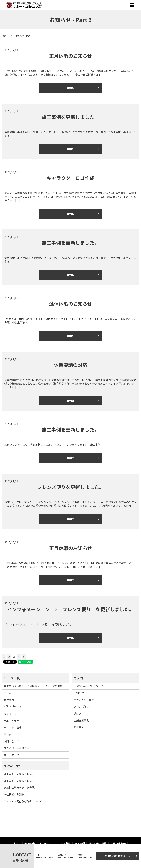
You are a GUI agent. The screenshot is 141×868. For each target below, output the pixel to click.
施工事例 (79, 727)
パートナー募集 (13, 728)
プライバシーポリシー (17, 748)
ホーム (8, 693)
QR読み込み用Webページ (88, 686)
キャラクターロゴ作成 (71, 178)
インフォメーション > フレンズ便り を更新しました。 (71, 609)
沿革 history (14, 706)
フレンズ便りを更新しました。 (71, 487)
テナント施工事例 (84, 700)
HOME (5, 36)
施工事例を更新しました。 (70, 117)
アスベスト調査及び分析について (23, 801)
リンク (8, 734)
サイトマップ (11, 755)
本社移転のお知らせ (15, 794)
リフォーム (10, 714)
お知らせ (79, 693)
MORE (71, 88)
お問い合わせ (11, 741)
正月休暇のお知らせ (71, 56)
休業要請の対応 (70, 365)
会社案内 (9, 700)
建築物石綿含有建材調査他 (19, 788)
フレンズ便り (81, 706)
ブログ (77, 713)
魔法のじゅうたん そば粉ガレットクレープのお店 (33, 686)
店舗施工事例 (81, 720)
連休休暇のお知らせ (71, 304)
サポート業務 (11, 721)
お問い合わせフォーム (118, 856)
